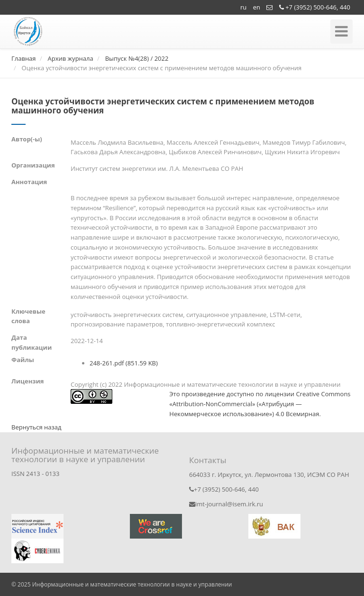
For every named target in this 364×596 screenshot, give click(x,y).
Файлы (23, 360)
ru (243, 7)
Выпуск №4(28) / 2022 (137, 58)
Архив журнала (70, 58)
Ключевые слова (28, 316)
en (257, 7)
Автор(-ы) (27, 139)
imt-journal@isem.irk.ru (226, 504)
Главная (24, 58)
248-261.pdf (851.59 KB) (124, 363)
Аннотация (29, 182)
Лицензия (28, 381)
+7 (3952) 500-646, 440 (315, 7)
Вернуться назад (36, 427)
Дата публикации (32, 342)
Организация (33, 165)
